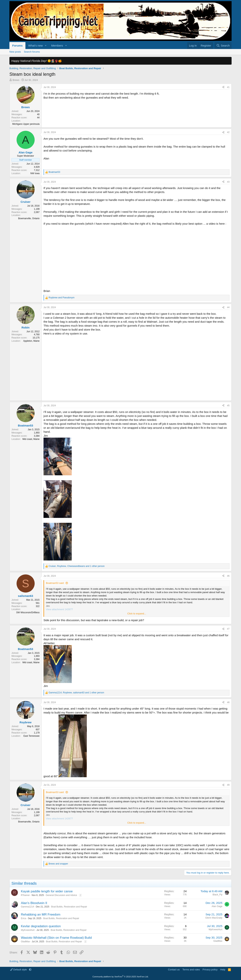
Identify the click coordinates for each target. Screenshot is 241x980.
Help (223, 970)
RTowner (25, 895)
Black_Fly (217, 895)
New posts (15, 52)
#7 (228, 629)
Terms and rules (191, 970)
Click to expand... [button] (137, 614)
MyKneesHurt (28, 930)
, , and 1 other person (77, 566)
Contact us (174, 970)
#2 (228, 132)
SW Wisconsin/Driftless (28, 612)
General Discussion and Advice (61, 895)
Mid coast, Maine (31, 439)
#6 (228, 576)
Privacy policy (210, 970)
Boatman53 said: (55, 583)
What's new (35, 46)
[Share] (223, 87)
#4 (228, 307)
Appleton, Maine (31, 341)
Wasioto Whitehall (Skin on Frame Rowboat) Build (56, 938)
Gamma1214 (27, 907)
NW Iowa (35, 173)
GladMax (25, 942)
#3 (228, 182)
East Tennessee (32, 736)
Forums (17, 46)
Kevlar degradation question (41, 926)
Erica (23, 918)
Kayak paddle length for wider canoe (47, 891)
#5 (228, 406)
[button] (46, 46)
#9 (228, 785)
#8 (228, 702)
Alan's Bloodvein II (34, 903)
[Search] (223, 46)
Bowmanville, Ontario (29, 218)
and (61, 298)
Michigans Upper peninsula (26, 124)
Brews (16, 80)
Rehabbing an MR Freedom (41, 915)
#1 (228, 87)
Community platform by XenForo (120, 977)
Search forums (32, 52)
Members (57, 46)
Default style (19, 970)
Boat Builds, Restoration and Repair (69, 907)
